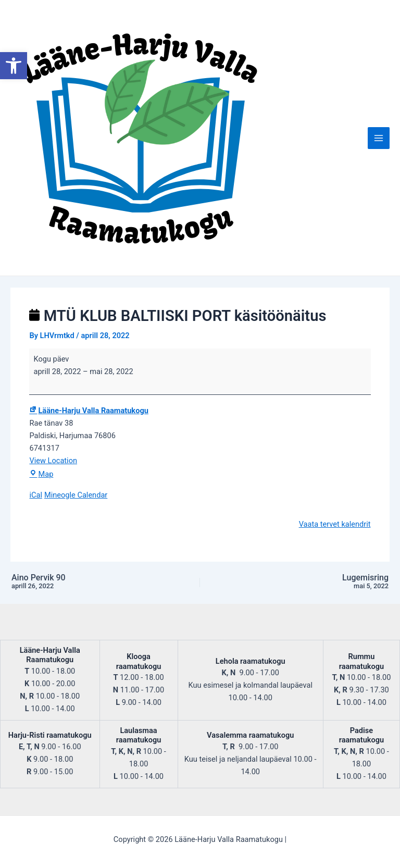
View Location (53, 461)
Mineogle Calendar (76, 495)
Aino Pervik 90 (82, 582)
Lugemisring (318, 582)
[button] (14, 66)
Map (41, 474)
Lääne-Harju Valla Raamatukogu (89, 411)
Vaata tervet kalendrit (335, 524)
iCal (36, 495)
